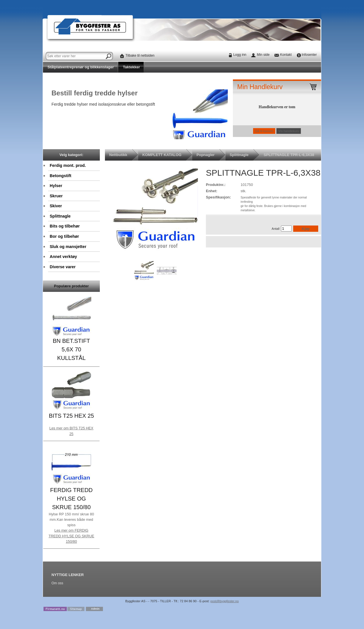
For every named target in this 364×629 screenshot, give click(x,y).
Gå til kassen (264, 131)
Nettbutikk (118, 155)
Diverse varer (63, 267)
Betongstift (61, 176)
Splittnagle (60, 216)
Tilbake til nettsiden (140, 56)
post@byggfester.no (225, 601)
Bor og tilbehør (64, 236)
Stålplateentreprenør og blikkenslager (81, 67)
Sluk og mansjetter (68, 247)
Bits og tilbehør (65, 226)
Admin (95, 609)
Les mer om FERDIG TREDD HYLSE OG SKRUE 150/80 (72, 536)
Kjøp (306, 229)
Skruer (56, 196)
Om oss (57, 583)
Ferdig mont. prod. (68, 165)
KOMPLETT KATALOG (162, 155)
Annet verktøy (63, 257)
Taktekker (131, 67)
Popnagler (206, 155)
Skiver (56, 206)
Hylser (56, 186)
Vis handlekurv (289, 131)
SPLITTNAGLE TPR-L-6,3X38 (289, 155)
